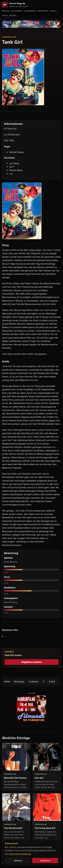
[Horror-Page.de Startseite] (16, 5)
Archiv (53, 11)
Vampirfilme (43, 11)
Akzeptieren (45, 861)
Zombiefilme (30, 11)
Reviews (6, 11)
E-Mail (52, 682)
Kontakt (13, 15)
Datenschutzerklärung (20, 854)
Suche (5, 15)
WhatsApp (19, 682)
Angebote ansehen (31, 662)
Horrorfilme (16, 11)
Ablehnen (18, 861)
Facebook (34, 682)
